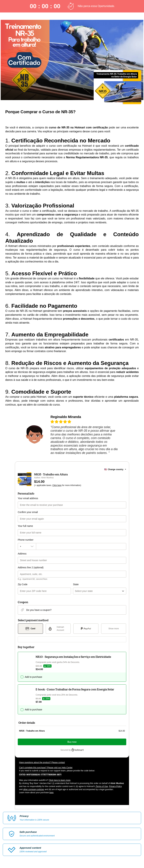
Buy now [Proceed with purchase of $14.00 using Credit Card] (72, 742)
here (51, 793)
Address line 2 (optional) (31, 567)
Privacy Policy (115, 786)
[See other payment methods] (114, 629)
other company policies (34, 789)
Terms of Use (102, 786)
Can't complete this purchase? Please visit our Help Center (46, 768)
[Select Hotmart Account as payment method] (58, 629)
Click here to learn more (60, 780)
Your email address (28, 498)
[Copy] (40, 774)
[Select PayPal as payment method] (86, 629)
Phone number (26, 540)
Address (22, 554)
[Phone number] (81, 546)
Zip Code (23, 584)
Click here (57, 485)
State (76, 584)
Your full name (25, 526)
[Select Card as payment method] (30, 629)
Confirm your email (28, 512)
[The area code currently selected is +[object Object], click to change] (27, 546)
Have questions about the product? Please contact (42, 762)
